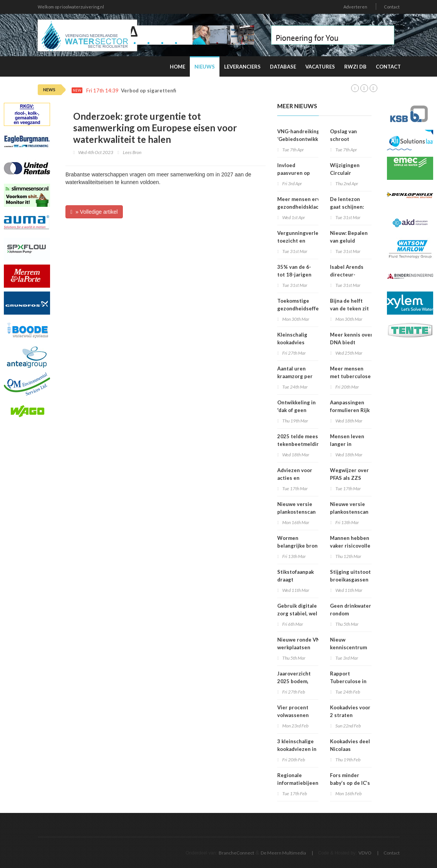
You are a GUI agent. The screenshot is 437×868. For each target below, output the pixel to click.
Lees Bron (132, 152)
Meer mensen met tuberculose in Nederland (350, 376)
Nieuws (205, 67)
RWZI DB (355, 67)
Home (177, 67)
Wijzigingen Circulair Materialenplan (349, 173)
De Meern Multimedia (283, 853)
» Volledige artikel (94, 212)
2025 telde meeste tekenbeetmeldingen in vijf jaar (303, 444)
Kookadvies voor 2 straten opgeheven (350, 715)
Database (283, 67)
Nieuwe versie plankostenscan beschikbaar (296, 512)
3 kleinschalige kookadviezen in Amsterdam (297, 749)
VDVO (365, 853)
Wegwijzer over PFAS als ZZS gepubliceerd (349, 478)
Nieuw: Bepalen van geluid (349, 237)
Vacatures (320, 67)
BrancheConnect (236, 853)
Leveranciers (242, 67)
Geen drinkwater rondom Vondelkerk (351, 613)
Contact (392, 7)
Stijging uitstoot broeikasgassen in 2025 (350, 580)
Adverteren (355, 7)
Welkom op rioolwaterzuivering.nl (71, 7)
